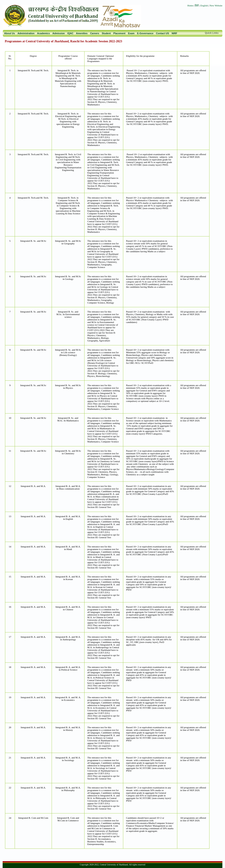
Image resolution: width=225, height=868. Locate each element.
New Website (216, 5)
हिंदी (197, 5)
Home (190, 5)
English (204, 5)
